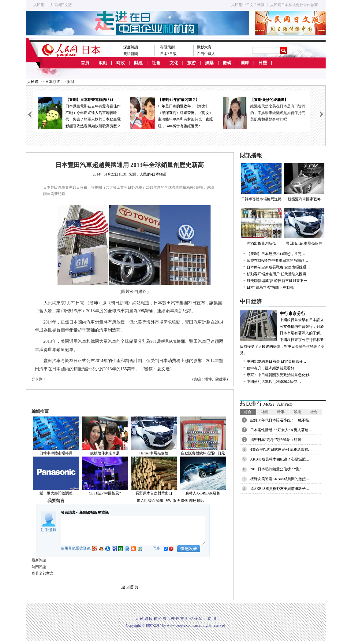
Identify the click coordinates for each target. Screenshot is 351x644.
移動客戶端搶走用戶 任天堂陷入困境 (276, 274)
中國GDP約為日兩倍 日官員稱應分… (276, 361)
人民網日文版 (61, 5)
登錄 (53, 530)
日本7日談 (168, 54)
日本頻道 (53, 82)
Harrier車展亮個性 (154, 453)
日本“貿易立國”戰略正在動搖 (270, 287)
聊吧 (192, 501)
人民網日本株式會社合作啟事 (294, 5)
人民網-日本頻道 (153, 174)
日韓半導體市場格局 (56, 453)
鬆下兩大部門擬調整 (56, 493)
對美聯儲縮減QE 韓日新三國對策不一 (277, 281)
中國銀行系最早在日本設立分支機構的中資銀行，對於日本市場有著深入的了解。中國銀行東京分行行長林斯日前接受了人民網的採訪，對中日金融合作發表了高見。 (283, 333)
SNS (184, 501)
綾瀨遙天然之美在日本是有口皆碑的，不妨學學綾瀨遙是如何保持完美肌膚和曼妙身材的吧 (278, 113)
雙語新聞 (131, 54)
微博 (176, 501)
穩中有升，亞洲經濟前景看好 (271, 368)
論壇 (160, 501)
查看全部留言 (43, 573)
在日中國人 (206, 54)
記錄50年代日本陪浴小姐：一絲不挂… (282, 420)
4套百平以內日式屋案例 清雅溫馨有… (281, 450)
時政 (121, 63)
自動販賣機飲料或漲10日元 (203, 453)
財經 (138, 63)
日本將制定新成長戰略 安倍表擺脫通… (278, 267)
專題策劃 (167, 47)
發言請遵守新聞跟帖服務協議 (85, 513)
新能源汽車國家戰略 (304, 182)
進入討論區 (146, 501)
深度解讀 (131, 47)
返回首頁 (130, 587)
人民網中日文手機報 (248, 5)
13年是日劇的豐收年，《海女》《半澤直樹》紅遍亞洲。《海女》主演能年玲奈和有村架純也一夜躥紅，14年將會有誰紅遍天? (172, 112)
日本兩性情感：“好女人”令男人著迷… (281, 430)
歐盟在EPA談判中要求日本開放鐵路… (278, 261)
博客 (168, 501)
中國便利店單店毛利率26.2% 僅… (274, 382)
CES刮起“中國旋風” (105, 493)
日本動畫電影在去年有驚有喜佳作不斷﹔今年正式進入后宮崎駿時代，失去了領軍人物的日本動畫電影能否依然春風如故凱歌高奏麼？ (79, 112)
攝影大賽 (204, 47)
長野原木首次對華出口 (154, 493)
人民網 (39, 5)
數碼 (227, 63)
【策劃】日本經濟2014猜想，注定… (276, 254)
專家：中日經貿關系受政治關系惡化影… (280, 375)
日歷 (263, 63)
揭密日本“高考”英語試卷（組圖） (278, 440)
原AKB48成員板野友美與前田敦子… (280, 489)
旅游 (192, 63)
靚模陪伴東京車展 (105, 453)
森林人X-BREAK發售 (203, 493)
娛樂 (209, 63)
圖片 (201, 501)
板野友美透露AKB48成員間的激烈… (280, 479)
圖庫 (245, 63)
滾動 (103, 63)
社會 (156, 63)
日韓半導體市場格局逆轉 (261, 182)
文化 (174, 63)
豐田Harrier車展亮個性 (304, 227)
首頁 (85, 63)
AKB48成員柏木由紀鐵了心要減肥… (280, 459)
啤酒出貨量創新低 (261, 227)
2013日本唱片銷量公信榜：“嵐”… (278, 469)
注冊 (44, 530)
